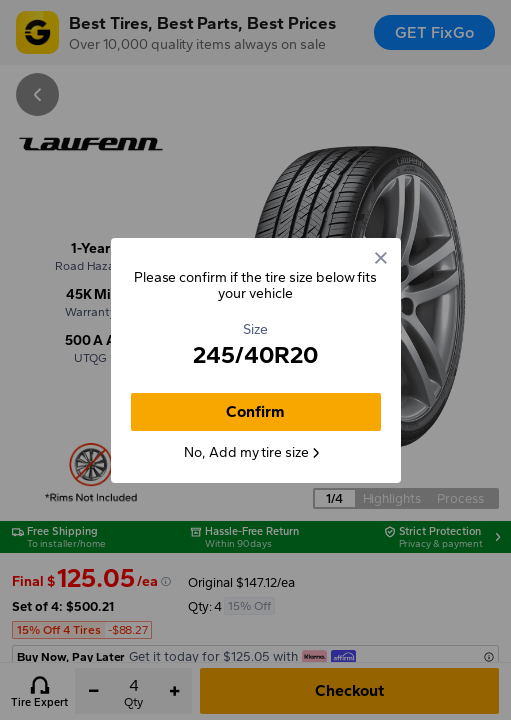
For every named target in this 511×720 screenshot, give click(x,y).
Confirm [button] (255, 411)
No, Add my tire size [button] (253, 452)
